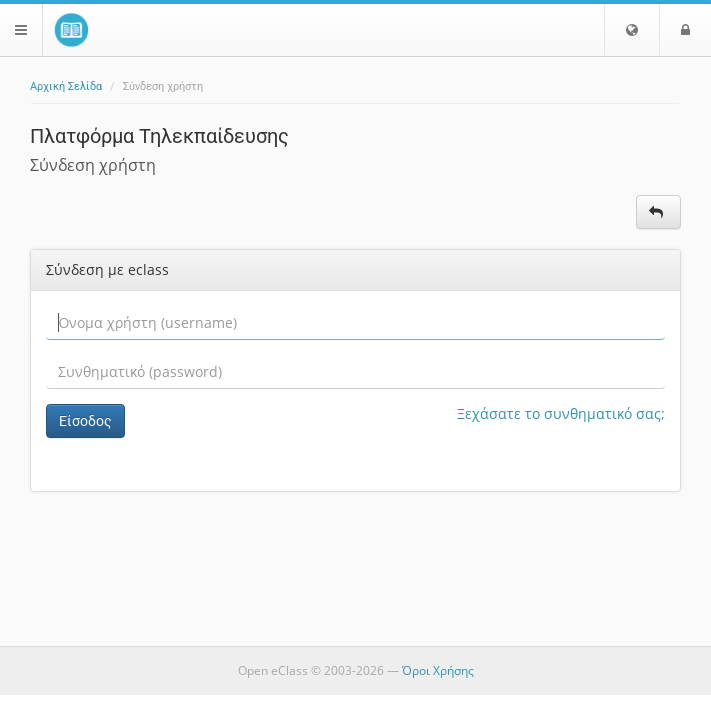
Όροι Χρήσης (438, 670)
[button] (632, 30)
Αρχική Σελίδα (66, 86)
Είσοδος (85, 421)
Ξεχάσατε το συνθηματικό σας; (561, 413)
